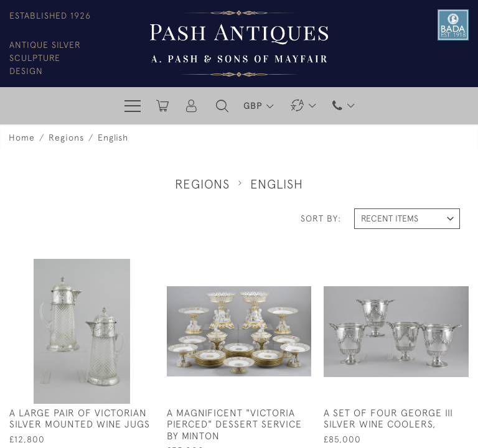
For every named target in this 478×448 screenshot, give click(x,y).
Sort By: (321, 218)
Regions (66, 138)
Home (22, 138)
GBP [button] (254, 106)
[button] (222, 106)
